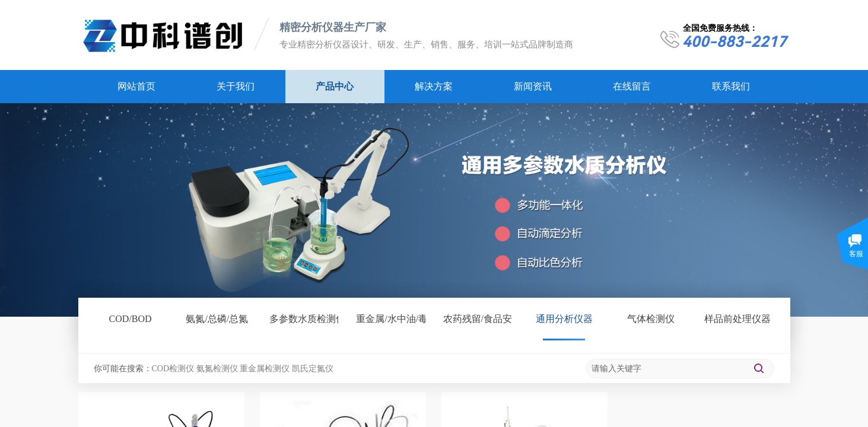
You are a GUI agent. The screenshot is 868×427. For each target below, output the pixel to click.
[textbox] (666, 369)
